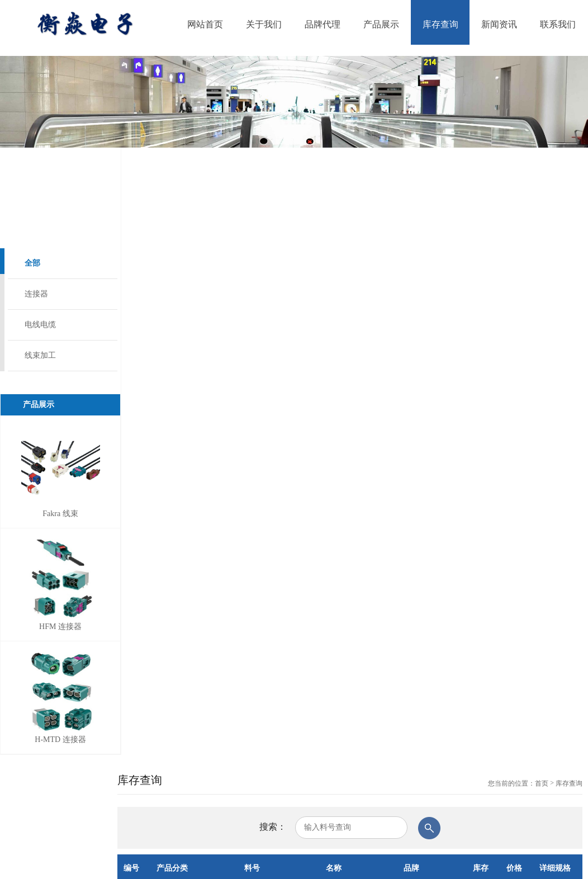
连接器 (36, 294)
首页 (542, 783)
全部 (32, 263)
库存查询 (569, 783)
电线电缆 (40, 325)
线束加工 (40, 355)
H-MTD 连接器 (60, 739)
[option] (294, 102)
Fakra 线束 (60, 514)
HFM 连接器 (60, 627)
